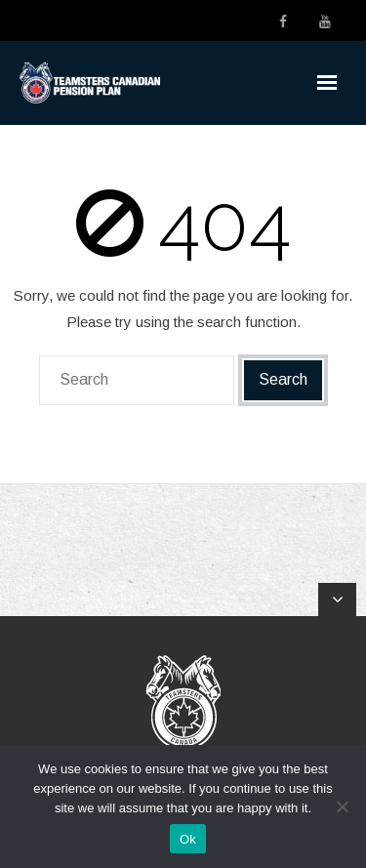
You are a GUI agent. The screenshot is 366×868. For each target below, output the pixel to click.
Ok (188, 839)
